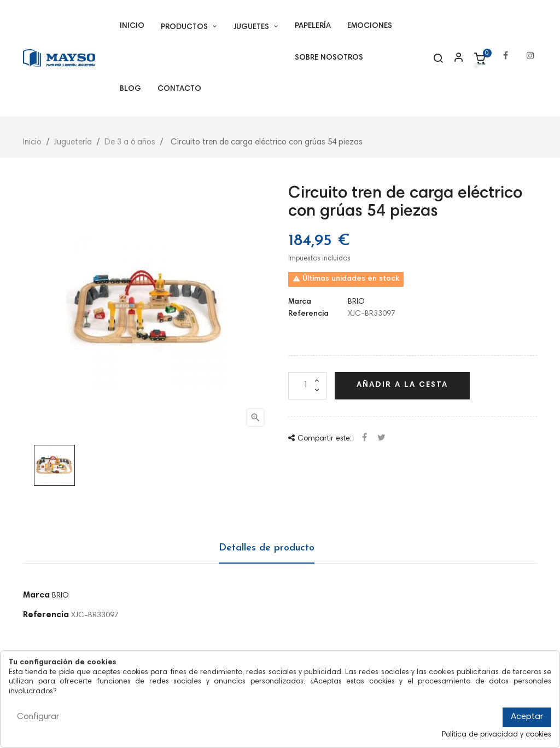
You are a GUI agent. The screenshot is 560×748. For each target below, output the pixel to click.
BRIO (356, 302)
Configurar (38, 717)
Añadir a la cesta (402, 385)
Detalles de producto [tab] (267, 548)
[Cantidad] (307, 386)
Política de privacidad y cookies (497, 735)
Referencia (308, 314)
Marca (300, 302)
